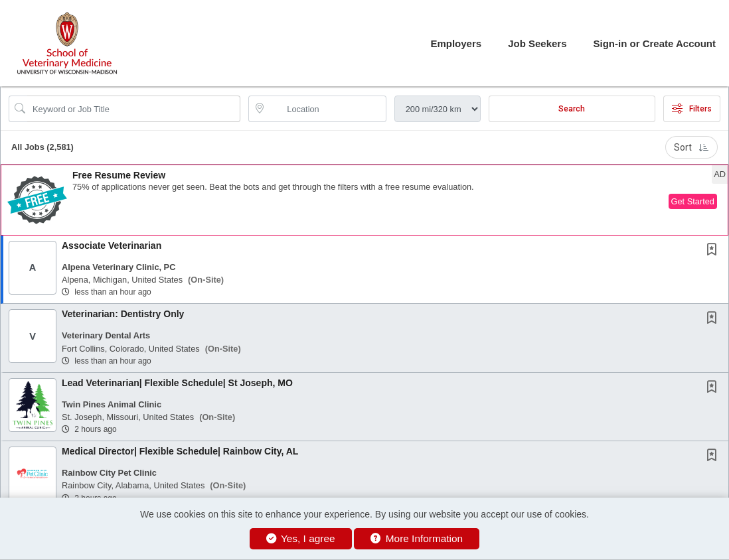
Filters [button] (692, 109)
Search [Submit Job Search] (572, 109)
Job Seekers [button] (537, 43)
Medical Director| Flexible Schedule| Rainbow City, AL (180, 451)
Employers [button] (456, 43)
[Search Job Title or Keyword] (134, 109)
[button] (364, 200)
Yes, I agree (301, 538)
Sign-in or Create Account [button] (655, 43)
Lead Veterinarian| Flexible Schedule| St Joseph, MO (177, 383)
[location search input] (326, 109)
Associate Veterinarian (112, 245)
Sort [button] (691, 147)
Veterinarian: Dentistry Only (123, 314)
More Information (417, 538)
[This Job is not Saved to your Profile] (714, 251)
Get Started (693, 201)
